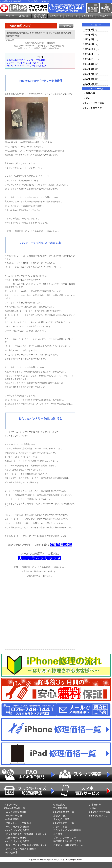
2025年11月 (89, 54)
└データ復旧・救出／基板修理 (20, 849)
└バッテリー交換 (13, 816)
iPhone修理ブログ (93, 108)
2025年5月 (89, 84)
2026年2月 (89, 39)
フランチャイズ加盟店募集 (67, 830)
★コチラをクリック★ (40, 558)
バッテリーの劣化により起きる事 (26, 63)
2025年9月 (89, 64)
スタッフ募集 (60, 827)
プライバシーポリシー (65, 838)
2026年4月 (89, 30)
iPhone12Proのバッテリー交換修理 (26, 60)
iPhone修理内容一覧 (15, 808)
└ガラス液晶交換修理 (15, 812)
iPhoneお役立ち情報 (94, 103)
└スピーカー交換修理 (15, 838)
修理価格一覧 (72, 16)
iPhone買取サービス (64, 823)
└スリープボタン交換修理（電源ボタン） (26, 845)
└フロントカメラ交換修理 (18, 823)
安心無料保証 (60, 808)
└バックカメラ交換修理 (16, 827)
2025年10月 (89, 59)
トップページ (8, 16)
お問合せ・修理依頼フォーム (68, 845)
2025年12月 (89, 49)
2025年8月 (89, 69)
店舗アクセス (60, 816)
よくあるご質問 (61, 819)
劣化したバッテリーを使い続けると (27, 66)
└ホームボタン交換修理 (16, 841)
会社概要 (58, 834)
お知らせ (88, 98)
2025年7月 (89, 74)
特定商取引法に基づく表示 (67, 841)
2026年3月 (89, 35)
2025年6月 (89, 79)
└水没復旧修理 (12, 819)
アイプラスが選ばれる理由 (40, 16)
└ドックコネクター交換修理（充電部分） (26, 834)
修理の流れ (24, 16)
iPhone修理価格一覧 (64, 812)
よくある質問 (87, 16)
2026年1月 (89, 44)
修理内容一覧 (56, 16)
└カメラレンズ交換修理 (16, 830)
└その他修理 (11, 852)
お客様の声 (103, 16)
